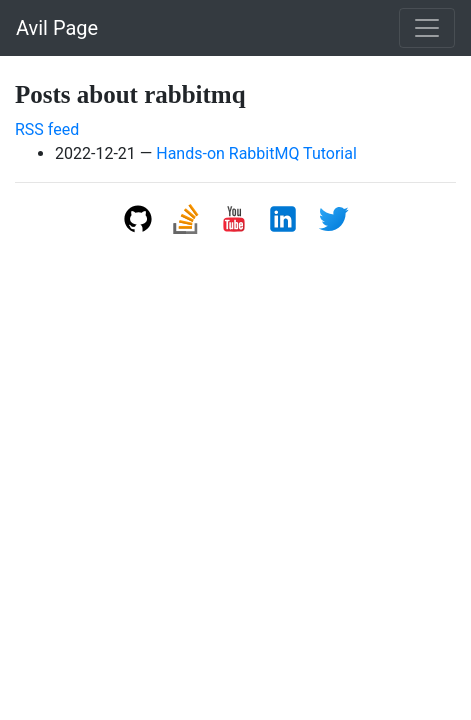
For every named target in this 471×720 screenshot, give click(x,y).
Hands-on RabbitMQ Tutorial (256, 153)
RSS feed (47, 129)
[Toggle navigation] (427, 28)
